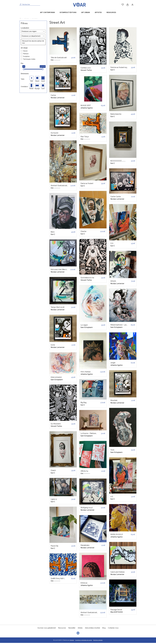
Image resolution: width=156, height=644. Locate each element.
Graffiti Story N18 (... (58, 580)
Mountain (114, 401)
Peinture (26, 55)
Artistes (98, 14)
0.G (112, 498)
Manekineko (85, 546)
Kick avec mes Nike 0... (59, 271)
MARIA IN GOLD (117, 536)
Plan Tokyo (85, 138)
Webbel (72, 641)
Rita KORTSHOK (117, 613)
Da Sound (54, 134)
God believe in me (87, 279)
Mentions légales (98, 641)
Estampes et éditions (68, 14)
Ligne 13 (54, 500)
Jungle (113, 364)
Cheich (53, 472)
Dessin (25, 52)
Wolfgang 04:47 (87, 509)
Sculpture (26, 58)
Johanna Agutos (87, 109)
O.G (112, 244)
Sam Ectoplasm (57, 381)
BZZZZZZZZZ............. (118, 162)
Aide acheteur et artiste (92, 629)
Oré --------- (55, 61)
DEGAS (113, 282)
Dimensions (25, 75)
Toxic (112, 451)
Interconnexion (56, 378)
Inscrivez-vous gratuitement (47, 629)
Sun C (53, 235)
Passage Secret (116, 611)
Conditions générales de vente (84, 641)
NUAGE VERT (86, 107)
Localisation (25, 29)
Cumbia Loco (86, 69)
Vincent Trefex (56, 427)
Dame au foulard (87, 185)
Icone (53, 346)
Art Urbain (86, 14)
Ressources (111, 14)
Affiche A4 (84, 472)
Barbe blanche (116, 115)
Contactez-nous (113, 629)
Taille (23, 80)
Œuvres (27, 20)
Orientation (24, 88)
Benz (53, 233)
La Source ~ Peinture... (89, 434)
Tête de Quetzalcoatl (59, 59)
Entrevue (84, 584)
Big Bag (83, 404)
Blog (104, 629)
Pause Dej (54, 547)
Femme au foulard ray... (119, 68)
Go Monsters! (56, 425)
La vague (84, 326)
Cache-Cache (116, 198)
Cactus (53, 96)
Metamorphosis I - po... (119, 326)
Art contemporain (47, 14)
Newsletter (72, 629)
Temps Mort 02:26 (58, 308)
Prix (22, 64)
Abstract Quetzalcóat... (59, 187)
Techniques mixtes (29, 60)
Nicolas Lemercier (58, 99)
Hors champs (86, 373)
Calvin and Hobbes (118, 573)
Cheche (83, 233)
